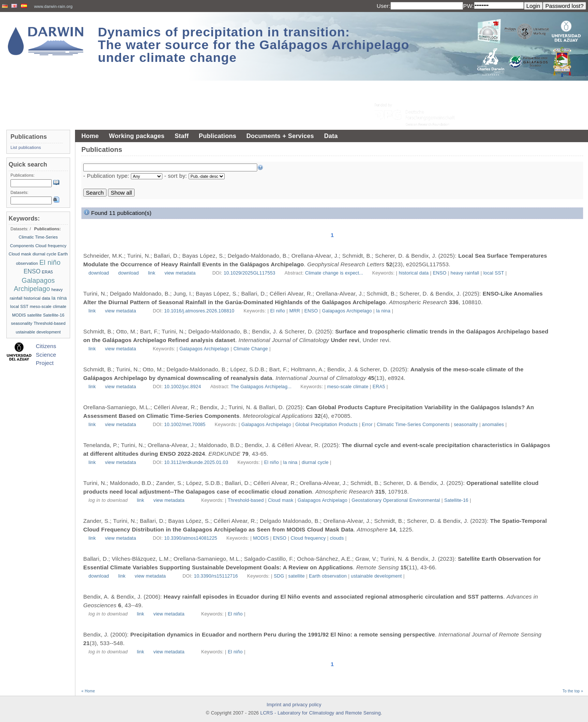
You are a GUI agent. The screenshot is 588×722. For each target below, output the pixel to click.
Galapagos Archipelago (347, 311)
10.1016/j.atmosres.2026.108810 (199, 311)
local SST (494, 273)
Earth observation (328, 576)
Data (331, 136)
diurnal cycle (315, 462)
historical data (414, 273)
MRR (295, 311)
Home (90, 136)
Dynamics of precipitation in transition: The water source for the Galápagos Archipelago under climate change (254, 45)
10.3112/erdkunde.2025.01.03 (196, 462)
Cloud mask (281, 500)
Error (367, 425)
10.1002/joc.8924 (183, 387)
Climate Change (250, 349)
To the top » (573, 691)
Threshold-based (246, 500)
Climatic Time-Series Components (413, 425)
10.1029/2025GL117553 (249, 273)
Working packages (136, 136)
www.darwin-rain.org (53, 6)
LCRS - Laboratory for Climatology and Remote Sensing (320, 713)
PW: (469, 6)
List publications (26, 147)
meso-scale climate (348, 387)
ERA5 (379, 387)
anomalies (493, 425)
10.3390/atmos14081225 (191, 538)
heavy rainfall (465, 273)
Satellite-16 (456, 500)
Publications (217, 136)
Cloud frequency (308, 538)
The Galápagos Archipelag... (262, 387)
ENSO (439, 273)
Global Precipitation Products (327, 425)
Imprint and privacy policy (294, 705)
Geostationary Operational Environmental (396, 500)
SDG (279, 576)
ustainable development (376, 576)
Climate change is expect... (335, 273)
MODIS (261, 538)
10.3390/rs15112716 (216, 576)
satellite (297, 576)
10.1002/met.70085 (185, 425)
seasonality (466, 425)
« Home (88, 691)
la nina (383, 311)
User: (383, 6)
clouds (337, 538)
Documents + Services (280, 136)
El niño (278, 311)
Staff (182, 136)
